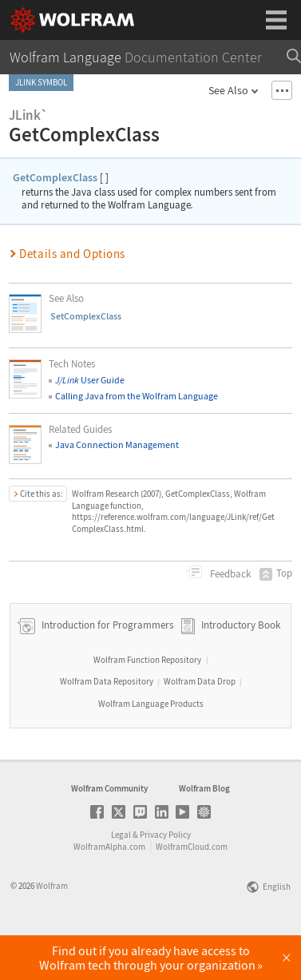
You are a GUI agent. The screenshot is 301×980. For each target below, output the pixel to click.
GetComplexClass (55, 177)
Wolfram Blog (204, 832)
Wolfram (52, 930)
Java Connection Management (117, 444)
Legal (121, 879)
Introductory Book (241, 669)
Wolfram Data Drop (200, 725)
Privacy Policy (165, 879)
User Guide (90, 380)
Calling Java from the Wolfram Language (137, 396)
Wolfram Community (109, 832)
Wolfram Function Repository (147, 704)
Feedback (229, 574)
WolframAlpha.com (109, 891)
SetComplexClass (86, 316)
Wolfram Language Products (151, 748)
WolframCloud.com (192, 891)
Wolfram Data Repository (107, 725)
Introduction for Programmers (106, 669)
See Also (228, 90)
